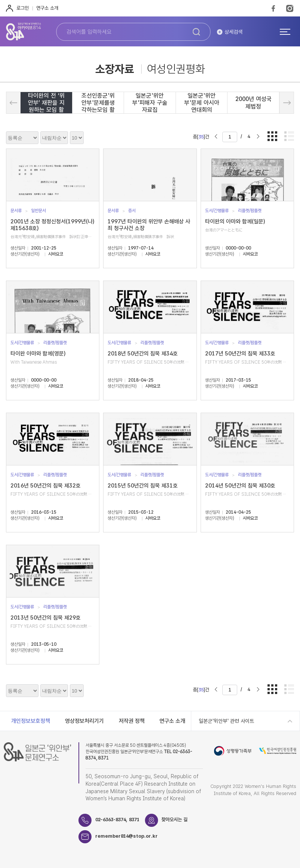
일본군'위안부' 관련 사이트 (226, 721)
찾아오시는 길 (175, 820)
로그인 (23, 8)
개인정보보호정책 (31, 721)
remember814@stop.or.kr (126, 836)
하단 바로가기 (0, 0)
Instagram (290, 8)
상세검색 (233, 32)
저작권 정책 (132, 721)
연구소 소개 (47, 8)
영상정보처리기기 (84, 721)
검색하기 (197, 32)
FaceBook (273, 8)
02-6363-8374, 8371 (117, 820)
